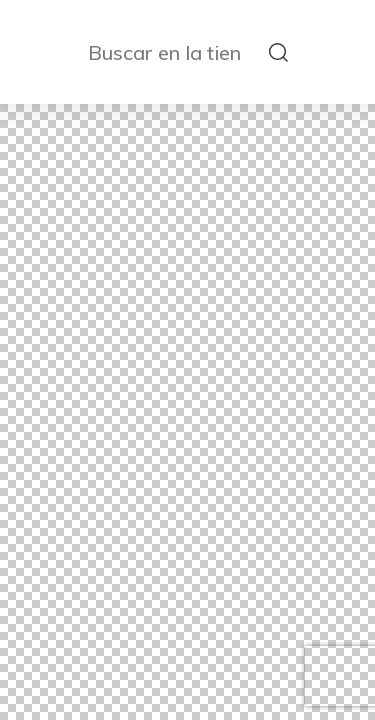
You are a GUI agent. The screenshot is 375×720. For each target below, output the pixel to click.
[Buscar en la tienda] (173, 52)
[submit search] (278, 52)
